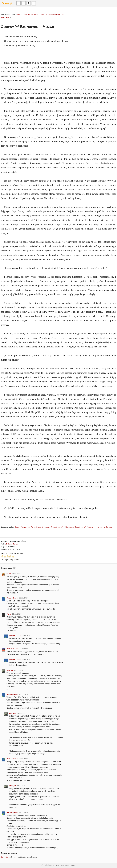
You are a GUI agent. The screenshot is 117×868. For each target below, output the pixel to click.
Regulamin (66, 865)
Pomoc (58, 865)
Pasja (9, 614)
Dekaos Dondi (12, 544)
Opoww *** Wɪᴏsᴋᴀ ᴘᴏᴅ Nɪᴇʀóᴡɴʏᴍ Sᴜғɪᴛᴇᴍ (96, 527)
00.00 (9, 574)
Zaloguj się (5, 857)
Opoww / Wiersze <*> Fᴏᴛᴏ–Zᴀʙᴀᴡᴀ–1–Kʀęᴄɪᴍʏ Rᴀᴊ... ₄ (35, 527)
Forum (52, 865)
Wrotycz (10, 670)
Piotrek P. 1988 (13, 649)
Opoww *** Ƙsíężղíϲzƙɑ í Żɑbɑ (68, 527)
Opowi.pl (7, 3)
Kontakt (73, 865)
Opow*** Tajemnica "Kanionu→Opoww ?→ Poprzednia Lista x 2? (40, 14)
